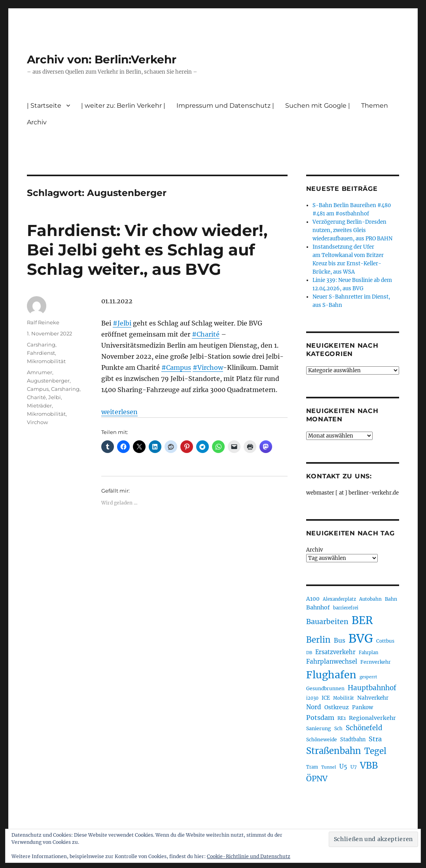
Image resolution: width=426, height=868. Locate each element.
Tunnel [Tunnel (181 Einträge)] (329, 767)
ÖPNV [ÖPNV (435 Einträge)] (317, 779)
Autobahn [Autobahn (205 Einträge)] (370, 599)
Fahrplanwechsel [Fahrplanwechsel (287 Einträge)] (332, 661)
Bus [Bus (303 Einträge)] (340, 641)
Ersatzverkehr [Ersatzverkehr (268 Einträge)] (335, 652)
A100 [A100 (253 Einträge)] (313, 599)
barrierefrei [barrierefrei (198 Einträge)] (346, 608)
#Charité (206, 334)
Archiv (37, 122)
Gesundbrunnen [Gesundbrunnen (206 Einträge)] (325, 688)
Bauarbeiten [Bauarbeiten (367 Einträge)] (327, 622)
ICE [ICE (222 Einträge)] (326, 698)
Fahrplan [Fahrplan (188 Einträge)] (368, 653)
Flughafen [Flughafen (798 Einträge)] (331, 675)
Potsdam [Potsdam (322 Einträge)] (320, 718)
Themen (375, 106)
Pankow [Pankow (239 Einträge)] (363, 707)
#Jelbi (122, 323)
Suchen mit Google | (318, 106)
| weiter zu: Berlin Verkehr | (123, 106)
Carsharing (41, 345)
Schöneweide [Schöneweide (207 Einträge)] (322, 740)
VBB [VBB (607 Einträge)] (369, 765)
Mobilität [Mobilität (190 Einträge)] (344, 698)
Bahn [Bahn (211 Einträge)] (391, 599)
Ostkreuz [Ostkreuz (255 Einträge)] (337, 707)
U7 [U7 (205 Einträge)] (354, 767)
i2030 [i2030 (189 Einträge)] (312, 698)
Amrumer (40, 372)
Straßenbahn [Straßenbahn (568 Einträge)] (334, 751)
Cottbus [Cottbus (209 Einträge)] (385, 641)
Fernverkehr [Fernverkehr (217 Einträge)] (376, 662)
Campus (38, 389)
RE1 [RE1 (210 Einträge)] (342, 718)
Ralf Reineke (43, 322)
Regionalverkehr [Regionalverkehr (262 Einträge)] (372, 718)
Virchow (37, 422)
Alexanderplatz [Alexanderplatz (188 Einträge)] (339, 599)
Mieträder (39, 405)
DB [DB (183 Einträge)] (309, 653)
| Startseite (44, 106)
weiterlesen (119, 412)
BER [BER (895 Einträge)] (362, 620)
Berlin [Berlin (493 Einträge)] (318, 640)
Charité (36, 397)
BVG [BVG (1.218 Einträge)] (361, 639)
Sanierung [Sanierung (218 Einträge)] (319, 728)
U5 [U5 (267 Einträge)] (343, 767)
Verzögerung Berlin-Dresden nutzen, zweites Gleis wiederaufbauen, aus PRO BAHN (352, 230)
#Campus (176, 367)
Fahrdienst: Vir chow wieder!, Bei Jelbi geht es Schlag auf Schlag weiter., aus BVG (147, 250)
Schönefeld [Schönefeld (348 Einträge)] (364, 728)
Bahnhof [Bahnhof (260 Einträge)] (318, 607)
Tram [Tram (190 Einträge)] (312, 767)
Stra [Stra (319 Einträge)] (375, 739)
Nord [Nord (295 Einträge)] (314, 707)
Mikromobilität (46, 361)
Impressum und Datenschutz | (225, 106)
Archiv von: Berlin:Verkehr (102, 59)
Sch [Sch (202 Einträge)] (338, 728)
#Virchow (208, 367)
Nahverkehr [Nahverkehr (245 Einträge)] (373, 698)
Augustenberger (48, 381)
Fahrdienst (41, 353)
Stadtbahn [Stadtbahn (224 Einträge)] (353, 740)
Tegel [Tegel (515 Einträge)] (375, 751)
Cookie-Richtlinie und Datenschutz (249, 856)
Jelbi (55, 397)
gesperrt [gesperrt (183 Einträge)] (368, 677)
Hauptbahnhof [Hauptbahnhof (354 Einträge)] (372, 688)
